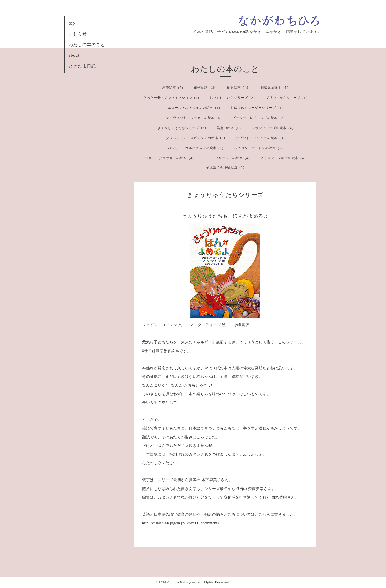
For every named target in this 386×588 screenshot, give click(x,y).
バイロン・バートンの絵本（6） (259, 148)
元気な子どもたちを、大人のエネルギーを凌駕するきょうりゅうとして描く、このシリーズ (222, 342)
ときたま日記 (82, 66)
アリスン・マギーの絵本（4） (284, 158)
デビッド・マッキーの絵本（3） (261, 138)
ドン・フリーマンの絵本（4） (228, 158)
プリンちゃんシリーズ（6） (287, 98)
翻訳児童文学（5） (275, 88)
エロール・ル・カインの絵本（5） (195, 108)
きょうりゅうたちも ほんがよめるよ (225, 216)
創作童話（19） (206, 88)
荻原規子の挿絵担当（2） (226, 167)
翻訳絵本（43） (239, 88)
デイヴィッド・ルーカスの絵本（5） (195, 118)
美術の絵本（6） (230, 128)
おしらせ (78, 34)
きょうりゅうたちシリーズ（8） (183, 128)
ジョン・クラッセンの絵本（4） (170, 158)
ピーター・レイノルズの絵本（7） (259, 118)
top (72, 23)
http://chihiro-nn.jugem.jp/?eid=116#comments (181, 523)
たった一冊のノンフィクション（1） (172, 98)
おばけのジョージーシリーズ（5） (258, 108)
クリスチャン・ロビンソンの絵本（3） (196, 138)
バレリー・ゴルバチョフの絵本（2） (197, 148)
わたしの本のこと (87, 45)
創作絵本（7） (174, 88)
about (74, 55)
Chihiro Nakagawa (181, 582)
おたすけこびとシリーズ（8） (233, 98)
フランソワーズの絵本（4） (274, 128)
